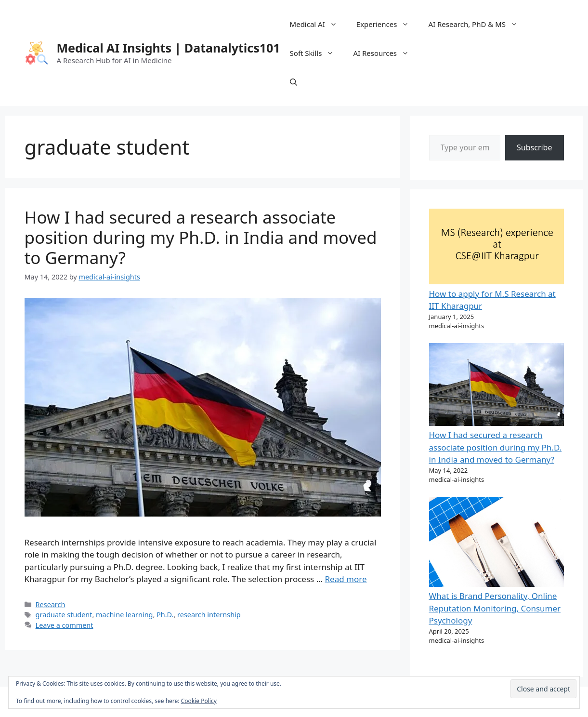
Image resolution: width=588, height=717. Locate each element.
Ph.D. (165, 615)
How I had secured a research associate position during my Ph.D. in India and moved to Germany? (201, 237)
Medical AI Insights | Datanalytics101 (169, 48)
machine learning (124, 615)
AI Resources (386, 53)
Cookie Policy (199, 701)
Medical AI (318, 24)
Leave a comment (65, 625)
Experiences (388, 24)
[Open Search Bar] (294, 82)
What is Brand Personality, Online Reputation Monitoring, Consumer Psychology (495, 608)
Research (51, 604)
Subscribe (534, 147)
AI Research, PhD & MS (478, 24)
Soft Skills (317, 53)
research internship (209, 615)
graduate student (64, 615)
